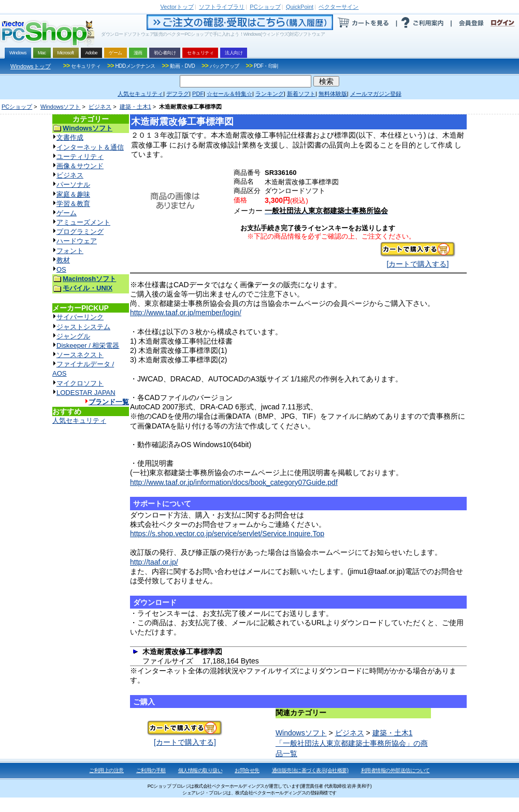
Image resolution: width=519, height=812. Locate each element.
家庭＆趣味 (73, 194)
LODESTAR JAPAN (86, 393)
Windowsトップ (31, 66)
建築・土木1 (135, 107)
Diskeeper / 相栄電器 (88, 345)
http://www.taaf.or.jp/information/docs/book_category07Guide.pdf (234, 482)
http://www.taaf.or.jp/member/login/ (186, 313)
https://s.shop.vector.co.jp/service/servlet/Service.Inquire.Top (227, 534)
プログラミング (80, 232)
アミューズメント (83, 222)
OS (61, 269)
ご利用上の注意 (106, 770)
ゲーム (67, 213)
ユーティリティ (80, 157)
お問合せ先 (247, 770)
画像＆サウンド (80, 166)
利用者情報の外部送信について (395, 770)
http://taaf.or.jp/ (154, 562)
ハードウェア (77, 241)
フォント (70, 251)
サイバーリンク (80, 317)
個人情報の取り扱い (200, 770)
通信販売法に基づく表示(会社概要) (310, 770)
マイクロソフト (80, 383)
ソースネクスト (80, 355)
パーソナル (73, 184)
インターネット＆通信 (90, 147)
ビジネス (100, 107)
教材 (63, 260)
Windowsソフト (61, 107)
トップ (177, 7)
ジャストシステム (83, 327)
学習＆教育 (73, 204)
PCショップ (17, 107)
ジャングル (73, 336)
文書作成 (70, 137)
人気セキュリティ (79, 420)
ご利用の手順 (151, 770)
